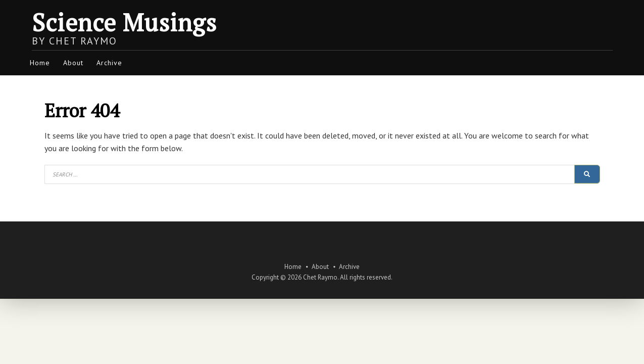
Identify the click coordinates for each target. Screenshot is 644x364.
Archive (109, 63)
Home (40, 63)
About (73, 63)
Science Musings (124, 22)
